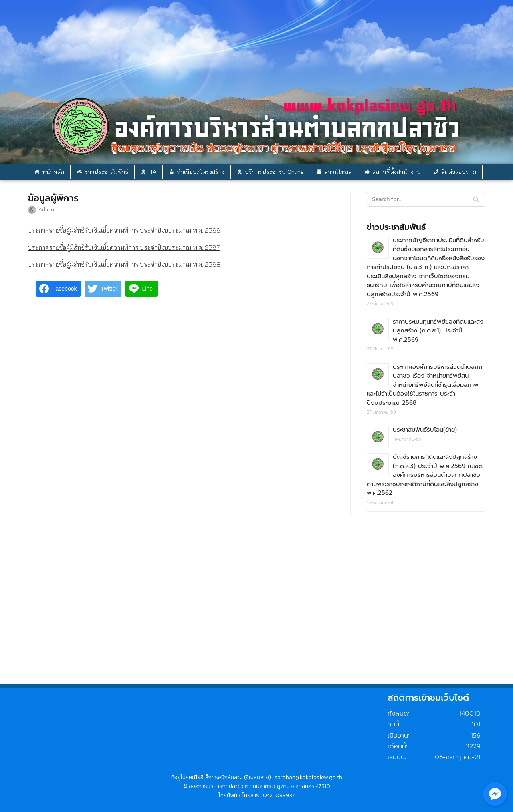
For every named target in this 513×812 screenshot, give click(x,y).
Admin (46, 209)
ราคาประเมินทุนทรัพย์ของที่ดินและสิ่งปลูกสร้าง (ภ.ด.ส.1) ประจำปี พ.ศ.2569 (438, 331)
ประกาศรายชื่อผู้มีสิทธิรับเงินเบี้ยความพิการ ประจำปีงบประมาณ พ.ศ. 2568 (124, 264)
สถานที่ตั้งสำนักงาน (397, 172)
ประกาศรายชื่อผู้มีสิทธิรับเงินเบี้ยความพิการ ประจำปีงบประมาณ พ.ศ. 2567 (124, 247)
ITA (152, 172)
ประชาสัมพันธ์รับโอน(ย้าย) (425, 430)
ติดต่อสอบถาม (459, 172)
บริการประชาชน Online (274, 172)
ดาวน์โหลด (338, 172)
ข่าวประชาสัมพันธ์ (106, 172)
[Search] (476, 199)
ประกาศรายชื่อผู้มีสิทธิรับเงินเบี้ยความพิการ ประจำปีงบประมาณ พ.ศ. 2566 (124, 230)
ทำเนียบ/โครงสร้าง (201, 172)
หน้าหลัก (53, 172)
